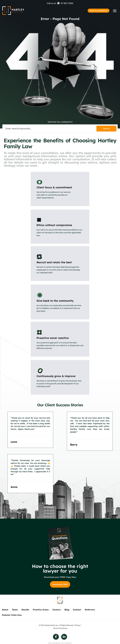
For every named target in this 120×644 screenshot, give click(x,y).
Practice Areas (41, 610)
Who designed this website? (60, 643)
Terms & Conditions (60, 628)
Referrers (90, 610)
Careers (57, 610)
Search (106, 129)
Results (25, 610)
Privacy (77, 625)
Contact (77, 610)
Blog (67, 610)
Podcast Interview (12, 615)
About (5, 610)
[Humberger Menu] (115, 11)
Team (15, 610)
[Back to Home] (13, 11)
